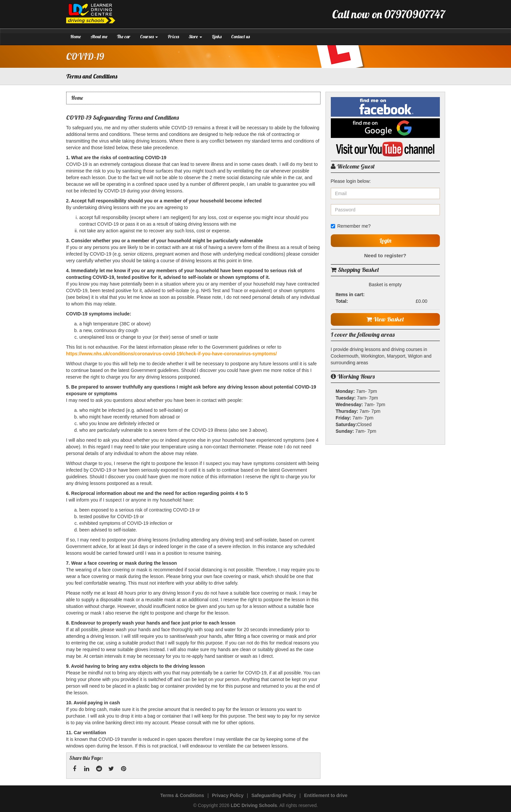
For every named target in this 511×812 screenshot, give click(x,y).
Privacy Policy (228, 795)
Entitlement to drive (326, 795)
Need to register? (385, 255)
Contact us (240, 37)
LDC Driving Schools (254, 805)
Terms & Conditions (182, 795)
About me (99, 37)
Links (217, 37)
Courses (149, 37)
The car (124, 37)
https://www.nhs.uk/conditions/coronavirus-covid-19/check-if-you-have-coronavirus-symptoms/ (172, 354)
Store (195, 37)
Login (385, 240)
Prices (173, 37)
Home (75, 37)
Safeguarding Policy (274, 795)
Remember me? (351, 226)
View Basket (385, 319)
